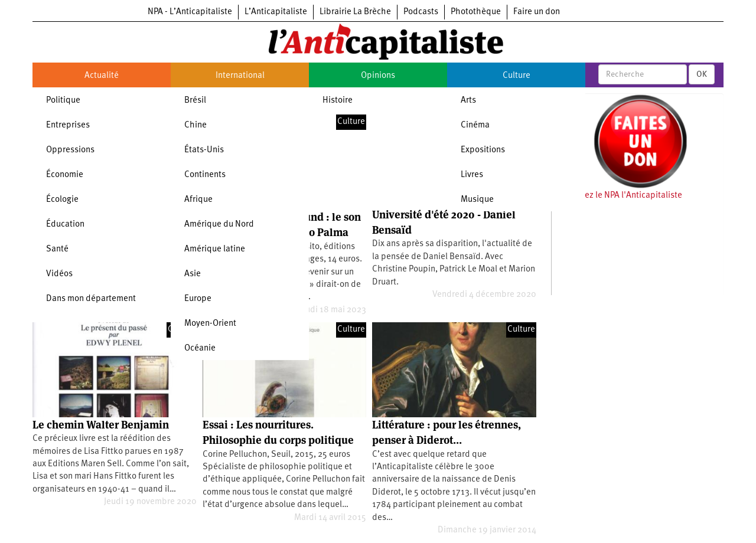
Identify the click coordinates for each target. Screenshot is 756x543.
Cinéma (475, 125)
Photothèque (476, 12)
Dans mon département (91, 299)
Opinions (378, 76)
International (240, 76)
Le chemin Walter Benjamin (101, 425)
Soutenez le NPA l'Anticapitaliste (620, 196)
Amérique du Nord (219, 225)
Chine (195, 125)
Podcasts (421, 12)
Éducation (65, 225)
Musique (477, 200)
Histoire (338, 101)
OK (702, 74)
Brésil (195, 101)
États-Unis (204, 150)
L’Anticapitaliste (276, 12)
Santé (57, 249)
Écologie (62, 200)
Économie (65, 175)
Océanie (200, 349)
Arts (468, 101)
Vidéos (59, 274)
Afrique (198, 200)
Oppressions (70, 150)
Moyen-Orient (210, 324)
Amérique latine (215, 249)
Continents (205, 175)
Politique (63, 101)
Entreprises (68, 125)
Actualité (102, 76)
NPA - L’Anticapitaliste (190, 12)
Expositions (483, 150)
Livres (472, 175)
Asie (193, 274)
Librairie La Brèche (355, 12)
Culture (517, 76)
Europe (198, 299)
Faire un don (537, 12)
